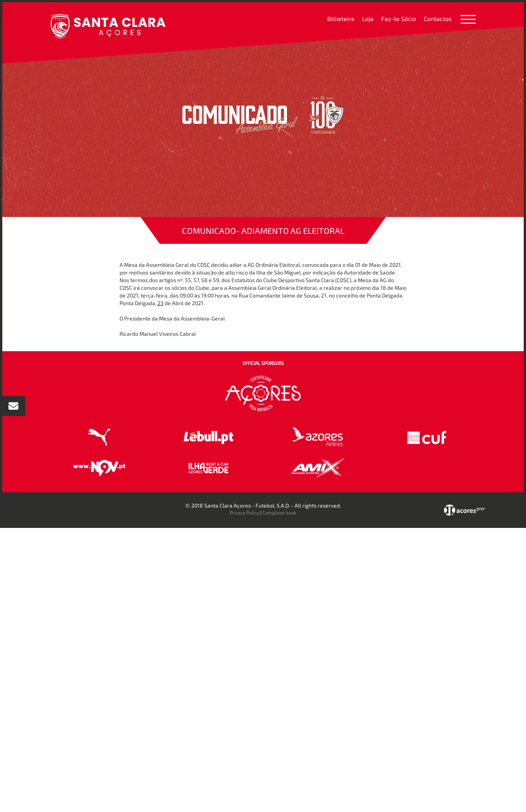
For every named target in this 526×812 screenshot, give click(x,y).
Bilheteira (341, 19)
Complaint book (279, 513)
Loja (368, 19)
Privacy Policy (244, 513)
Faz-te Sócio (399, 19)
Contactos (438, 19)
